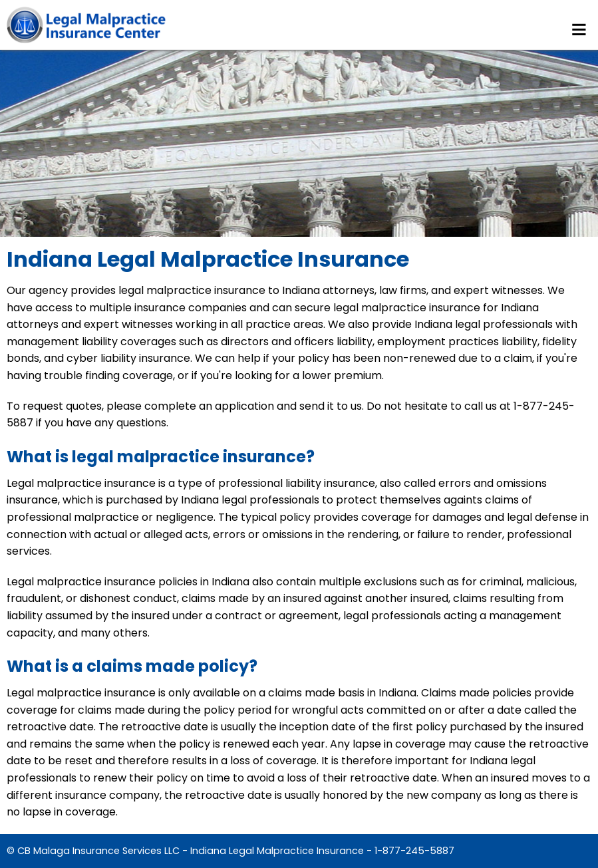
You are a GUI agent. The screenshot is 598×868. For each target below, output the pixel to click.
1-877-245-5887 (414, 851)
